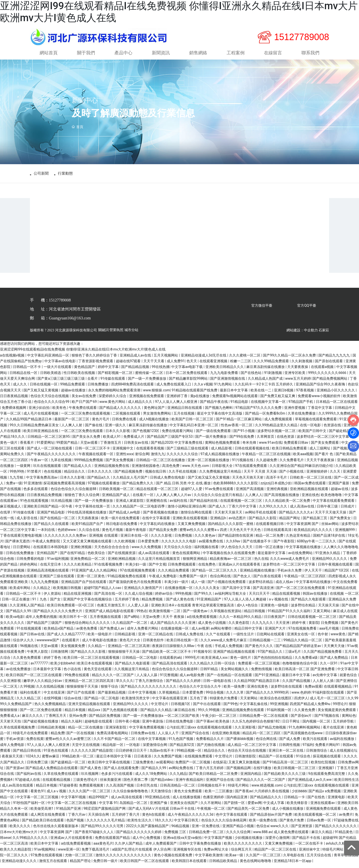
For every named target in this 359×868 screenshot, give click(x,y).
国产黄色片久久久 (259, 650)
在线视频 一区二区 (344, 597)
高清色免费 (171, 470)
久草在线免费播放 (302, 417)
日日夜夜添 (143, 760)
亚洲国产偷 (159, 807)
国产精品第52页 (182, 749)
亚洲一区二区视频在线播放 (209, 464)
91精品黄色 (344, 836)
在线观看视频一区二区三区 (241, 505)
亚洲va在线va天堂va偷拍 (183, 842)
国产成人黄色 (91, 772)
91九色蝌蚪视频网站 (305, 731)
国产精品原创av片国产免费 (271, 818)
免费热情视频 (262, 673)
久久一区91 (329, 667)
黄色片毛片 (101, 423)
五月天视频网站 (166, 359)
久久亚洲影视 (11, 685)
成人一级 (198, 586)
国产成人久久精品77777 (66, 638)
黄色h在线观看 (154, 818)
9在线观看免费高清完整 (327, 778)
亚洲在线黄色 (258, 691)
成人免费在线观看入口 (174, 388)
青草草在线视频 (346, 859)
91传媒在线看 (24, 516)
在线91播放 (263, 772)
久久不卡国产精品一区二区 (115, 743)
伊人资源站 (53, 597)
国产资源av (15, 772)
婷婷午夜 (299, 627)
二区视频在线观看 (127, 417)
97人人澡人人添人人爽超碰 (246, 603)
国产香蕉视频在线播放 (161, 516)
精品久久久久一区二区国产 (113, 679)
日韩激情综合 (317, 754)
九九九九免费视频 (45, 586)
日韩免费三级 (38, 766)
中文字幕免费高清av (42, 481)
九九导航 (17, 481)
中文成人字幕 (274, 807)
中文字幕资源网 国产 (303, 528)
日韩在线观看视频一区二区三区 (313, 621)
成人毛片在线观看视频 (41, 417)
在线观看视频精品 (338, 691)
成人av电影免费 (192, 679)
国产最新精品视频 (112, 696)
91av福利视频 (58, 563)
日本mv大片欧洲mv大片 (19, 836)
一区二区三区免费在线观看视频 (86, 417)
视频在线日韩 (156, 475)
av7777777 (40, 667)
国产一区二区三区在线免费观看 (301, 592)
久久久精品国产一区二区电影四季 (139, 510)
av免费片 (346, 818)
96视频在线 (29, 650)
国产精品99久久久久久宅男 (103, 830)
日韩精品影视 (125, 638)
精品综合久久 (75, 475)
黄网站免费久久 (13, 458)
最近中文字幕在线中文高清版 (220, 417)
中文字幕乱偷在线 (254, 708)
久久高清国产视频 (120, 789)
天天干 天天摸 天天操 (261, 475)
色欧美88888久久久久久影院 (236, 487)
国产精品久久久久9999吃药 (268, 696)
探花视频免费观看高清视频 (65, 487)
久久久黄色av (205, 539)
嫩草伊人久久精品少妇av (43, 685)
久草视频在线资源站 (226, 615)
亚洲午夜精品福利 (190, 784)
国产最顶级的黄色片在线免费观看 (135, 586)
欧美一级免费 (234, 691)
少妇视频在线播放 (249, 842)
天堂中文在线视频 (86, 749)
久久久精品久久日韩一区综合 (213, 667)
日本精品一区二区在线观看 (337, 406)
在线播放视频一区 (179, 592)
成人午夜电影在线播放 (100, 644)
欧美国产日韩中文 (313, 435)
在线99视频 (53, 702)
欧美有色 (60, 412)
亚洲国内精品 (251, 778)
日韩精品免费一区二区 (207, 836)
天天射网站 (249, 702)
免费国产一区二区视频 (193, 766)
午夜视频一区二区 (211, 812)
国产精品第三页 (315, 522)
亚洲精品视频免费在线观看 (243, 714)
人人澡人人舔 (147, 679)
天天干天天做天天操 (331, 516)
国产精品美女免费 (163, 534)
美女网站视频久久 (235, 673)
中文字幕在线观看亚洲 (170, 702)
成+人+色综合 (248, 609)
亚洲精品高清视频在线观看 (48, 574)
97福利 (308, 749)
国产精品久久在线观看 (52, 528)
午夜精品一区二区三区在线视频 (267, 458)
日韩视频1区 (181, 708)
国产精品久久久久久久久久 (336, 830)
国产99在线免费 (242, 440)
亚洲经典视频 (277, 493)
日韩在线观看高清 (278, 534)
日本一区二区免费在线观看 (187, 377)
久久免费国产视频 (168, 760)
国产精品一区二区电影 (102, 702)
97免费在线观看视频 (47, 859)
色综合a (263, 830)
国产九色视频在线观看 (121, 714)
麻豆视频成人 (11, 510)
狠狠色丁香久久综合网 (82, 499)
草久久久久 (125, 685)
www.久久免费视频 (147, 551)
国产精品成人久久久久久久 (121, 412)
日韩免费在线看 (125, 423)
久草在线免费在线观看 (61, 778)
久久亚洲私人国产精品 (27, 609)
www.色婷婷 (301, 696)
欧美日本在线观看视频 (95, 667)
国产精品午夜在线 (214, 406)
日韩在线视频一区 (44, 388)
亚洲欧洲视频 (81, 551)
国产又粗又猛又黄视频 (41, 394)
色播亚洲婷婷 (214, 801)
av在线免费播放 (19, 673)
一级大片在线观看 (58, 371)
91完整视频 (169, 679)
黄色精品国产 (85, 371)
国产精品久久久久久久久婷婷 (139, 836)
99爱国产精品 (67, 446)
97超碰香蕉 (68, 789)
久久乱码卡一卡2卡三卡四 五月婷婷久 (264, 388)
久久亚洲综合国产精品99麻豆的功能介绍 (302, 470)
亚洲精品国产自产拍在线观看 (84, 586)
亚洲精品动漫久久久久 (20, 865)
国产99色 (231, 708)
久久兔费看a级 (307, 661)
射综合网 (142, 458)
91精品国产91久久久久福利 (290, 615)
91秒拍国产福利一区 (29, 807)
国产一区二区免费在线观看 (41, 714)
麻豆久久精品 (322, 836)
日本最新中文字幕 (47, 673)
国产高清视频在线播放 (282, 499)
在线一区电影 (311, 429)
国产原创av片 (302, 720)
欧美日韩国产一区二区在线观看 (145, 865)
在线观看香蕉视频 (150, 452)
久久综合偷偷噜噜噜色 (131, 795)
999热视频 (184, 597)
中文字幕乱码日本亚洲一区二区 (194, 429)
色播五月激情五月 (111, 609)
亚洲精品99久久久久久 (330, 563)
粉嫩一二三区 (241, 365)
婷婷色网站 (29, 569)
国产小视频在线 (292, 475)
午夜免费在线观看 (83, 412)
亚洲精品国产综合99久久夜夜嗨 (321, 388)
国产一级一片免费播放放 (147, 382)
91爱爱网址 (46, 446)
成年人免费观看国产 (161, 847)
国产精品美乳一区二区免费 (249, 812)
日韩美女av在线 (137, 446)
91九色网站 (224, 388)
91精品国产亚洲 (69, 812)
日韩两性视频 (290, 749)
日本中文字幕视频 (142, 696)
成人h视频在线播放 (154, 423)
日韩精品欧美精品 (224, 865)
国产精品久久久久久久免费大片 (58, 615)
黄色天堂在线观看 (98, 673)
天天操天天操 (329, 609)
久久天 (335, 475)
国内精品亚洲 (237, 801)
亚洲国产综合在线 (196, 737)
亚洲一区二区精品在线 (156, 638)
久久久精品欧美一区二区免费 (288, 505)
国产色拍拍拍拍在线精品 (273, 661)
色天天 (192, 365)
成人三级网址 (320, 452)
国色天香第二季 (136, 784)
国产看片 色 (324, 458)
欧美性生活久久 (140, 824)
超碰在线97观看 (129, 365)
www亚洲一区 (69, 853)
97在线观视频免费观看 (138, 574)
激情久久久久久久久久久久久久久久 (124, 859)
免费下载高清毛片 (96, 853)
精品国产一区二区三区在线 (276, 853)
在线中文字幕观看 (156, 522)
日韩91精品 (210, 673)
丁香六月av (77, 818)
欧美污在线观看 (315, 743)
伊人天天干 (314, 574)
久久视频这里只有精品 (132, 673)
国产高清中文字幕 (237, 592)
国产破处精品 (340, 435)
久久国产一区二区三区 (264, 859)
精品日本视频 (75, 714)
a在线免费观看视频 (202, 621)
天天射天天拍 (11, 725)
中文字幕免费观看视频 (147, 731)
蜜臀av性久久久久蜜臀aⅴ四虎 (204, 534)
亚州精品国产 (47, 557)
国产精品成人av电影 (125, 516)
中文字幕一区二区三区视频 (38, 801)
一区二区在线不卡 (310, 847)
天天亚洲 (283, 627)
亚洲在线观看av (323, 807)
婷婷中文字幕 (109, 371)
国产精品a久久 (99, 481)
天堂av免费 (152, 621)
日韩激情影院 (246, 760)
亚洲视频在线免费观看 (147, 400)
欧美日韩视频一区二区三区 (295, 772)
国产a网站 (132, 621)
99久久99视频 (209, 714)
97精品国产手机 (301, 406)
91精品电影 (240, 406)
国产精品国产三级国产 (45, 627)
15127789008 (302, 37)
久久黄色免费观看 (27, 661)
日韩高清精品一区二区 (178, 789)
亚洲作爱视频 (295, 412)
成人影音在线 (27, 522)
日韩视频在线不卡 (212, 789)
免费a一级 (14, 487)
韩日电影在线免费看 (122, 528)
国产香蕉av (244, 795)
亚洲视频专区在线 (188, 853)
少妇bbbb (299, 795)
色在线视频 (53, 475)
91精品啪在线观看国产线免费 (195, 394)
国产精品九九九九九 (334, 359)
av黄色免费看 (87, 632)
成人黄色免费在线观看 (292, 836)
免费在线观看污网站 (178, 435)
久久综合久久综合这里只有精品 (219, 499)
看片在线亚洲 (334, 731)
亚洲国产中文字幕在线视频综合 (88, 603)
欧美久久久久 (20, 830)
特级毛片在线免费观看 (31, 737)
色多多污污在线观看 (117, 778)
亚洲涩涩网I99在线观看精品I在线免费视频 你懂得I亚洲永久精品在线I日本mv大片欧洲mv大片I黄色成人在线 (83, 354)
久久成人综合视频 (139, 597)
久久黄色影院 (239, 627)
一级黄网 (24, 470)
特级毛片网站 (239, 789)
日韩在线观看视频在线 (252, 452)
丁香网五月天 (56, 720)
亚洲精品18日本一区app (293, 865)
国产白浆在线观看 (268, 580)
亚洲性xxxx (125, 458)
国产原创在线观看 (329, 365)
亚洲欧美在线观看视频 (190, 522)
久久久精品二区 (29, 702)
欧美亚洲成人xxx (215, 661)
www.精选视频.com (267, 789)
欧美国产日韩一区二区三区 (193, 423)
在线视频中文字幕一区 (269, 406)
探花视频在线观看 (327, 760)
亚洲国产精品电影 (51, 516)
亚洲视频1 (327, 772)
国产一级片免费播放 (211, 440)
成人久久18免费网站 (151, 778)
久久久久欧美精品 (78, 569)
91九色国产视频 (181, 743)
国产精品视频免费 (129, 475)
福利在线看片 (31, 696)
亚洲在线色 (310, 499)
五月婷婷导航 (344, 725)
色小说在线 (73, 673)
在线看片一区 (143, 499)
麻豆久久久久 (33, 720)
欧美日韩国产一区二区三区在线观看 (34, 679)
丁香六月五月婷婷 (210, 772)
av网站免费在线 (181, 772)
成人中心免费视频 (147, 842)
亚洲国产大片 (276, 632)
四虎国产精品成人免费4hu (311, 708)
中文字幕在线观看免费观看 (334, 505)
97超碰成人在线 (28, 784)
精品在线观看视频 (287, 597)
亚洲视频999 (345, 534)
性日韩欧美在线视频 (80, 377)
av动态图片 (238, 522)
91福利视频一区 (280, 714)
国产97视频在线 (327, 720)
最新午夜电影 (136, 534)
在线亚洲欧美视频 (226, 737)
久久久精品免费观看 (174, 574)
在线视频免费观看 (199, 760)
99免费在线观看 (77, 679)
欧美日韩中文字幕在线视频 (109, 766)
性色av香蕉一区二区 (237, 429)
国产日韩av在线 (33, 638)
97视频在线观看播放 (104, 487)
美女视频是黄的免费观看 (337, 714)
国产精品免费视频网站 (330, 382)
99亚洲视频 (279, 708)
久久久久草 (235, 696)
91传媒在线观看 (113, 382)
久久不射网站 (211, 807)
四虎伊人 (301, 702)
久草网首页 (266, 440)
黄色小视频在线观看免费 (173, 859)
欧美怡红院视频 (323, 766)
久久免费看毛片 (292, 464)
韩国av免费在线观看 (310, 487)
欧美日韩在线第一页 (183, 644)
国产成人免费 (290, 743)
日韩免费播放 (98, 388)
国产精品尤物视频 (272, 731)
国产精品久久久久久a (296, 516)
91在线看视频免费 (109, 569)
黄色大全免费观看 (188, 795)
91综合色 (304, 760)
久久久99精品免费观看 (272, 365)
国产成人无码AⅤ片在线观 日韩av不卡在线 (162, 812)
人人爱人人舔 (138, 609)
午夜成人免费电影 (163, 580)
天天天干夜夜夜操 (321, 464)
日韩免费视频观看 (182, 569)
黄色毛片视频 (113, 534)
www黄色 (338, 638)
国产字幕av (205, 725)
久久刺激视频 (302, 365)
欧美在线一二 (261, 394)
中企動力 (311, 334)
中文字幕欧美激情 (209, 859)
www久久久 (280, 830)
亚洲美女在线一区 (301, 638)
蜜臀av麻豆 (51, 760)
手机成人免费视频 (229, 650)
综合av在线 (73, 702)
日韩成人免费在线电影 (168, 481)
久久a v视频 (203, 388)
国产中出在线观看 (207, 708)
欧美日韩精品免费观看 (290, 452)
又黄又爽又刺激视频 (244, 766)
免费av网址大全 (216, 853)
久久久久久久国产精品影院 (92, 754)
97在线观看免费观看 (251, 470)
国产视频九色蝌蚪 (219, 412)
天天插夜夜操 (88, 522)
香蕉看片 (27, 446)
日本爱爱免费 (148, 545)
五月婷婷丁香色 (127, 603)
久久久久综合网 (239, 836)
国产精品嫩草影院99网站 (189, 382)
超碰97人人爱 (192, 493)
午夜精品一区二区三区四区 (305, 580)
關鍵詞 (103, 334)
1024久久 (33, 760)
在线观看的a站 (171, 661)
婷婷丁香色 (53, 661)
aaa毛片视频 (329, 632)
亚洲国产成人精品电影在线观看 (110, 615)
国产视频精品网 (239, 772)
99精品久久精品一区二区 (303, 644)
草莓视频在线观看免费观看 (316, 423)
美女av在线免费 (84, 400)
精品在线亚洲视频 (78, 597)
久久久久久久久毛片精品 (106, 824)
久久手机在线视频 (183, 475)
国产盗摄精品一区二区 (68, 766)
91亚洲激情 (33, 487)
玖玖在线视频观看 (47, 470)
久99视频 (27, 691)
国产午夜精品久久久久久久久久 (52, 458)
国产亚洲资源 (302, 830)
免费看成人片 (134, 440)
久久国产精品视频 (297, 685)
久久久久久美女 (208, 592)
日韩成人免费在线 (190, 638)
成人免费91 (176, 365)
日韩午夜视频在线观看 (336, 569)
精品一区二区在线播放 (86, 731)
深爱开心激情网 (278, 842)
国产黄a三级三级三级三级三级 (61, 382)
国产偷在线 (94, 429)
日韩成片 (348, 510)
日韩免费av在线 (143, 737)
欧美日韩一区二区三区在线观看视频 (92, 661)
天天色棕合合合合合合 (112, 551)
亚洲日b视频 (284, 394)
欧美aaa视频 (303, 458)
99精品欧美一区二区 (78, 760)
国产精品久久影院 (263, 522)
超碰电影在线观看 (99, 725)
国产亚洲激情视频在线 (228, 382)
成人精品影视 (222, 452)
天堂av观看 (90, 446)
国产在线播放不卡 (257, 545)
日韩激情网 (60, 656)
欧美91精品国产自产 (88, 528)
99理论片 (340, 708)
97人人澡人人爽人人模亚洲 (177, 406)
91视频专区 (202, 656)
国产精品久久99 (19, 615)
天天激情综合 (161, 795)
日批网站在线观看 (271, 638)
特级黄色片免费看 (224, 702)
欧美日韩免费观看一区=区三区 (71, 609)
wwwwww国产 (48, 644)
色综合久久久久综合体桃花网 (224, 824)
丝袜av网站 (331, 528)
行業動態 (68, 177)
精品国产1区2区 (337, 574)
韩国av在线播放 (315, 597)
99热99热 (17, 475)
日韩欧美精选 (51, 377)
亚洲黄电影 (337, 801)
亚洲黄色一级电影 (275, 609)
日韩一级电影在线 (218, 685)
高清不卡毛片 (277, 481)
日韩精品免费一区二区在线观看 (264, 720)
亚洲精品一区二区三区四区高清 (89, 685)
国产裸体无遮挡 (18, 545)
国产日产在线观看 (81, 696)
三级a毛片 (293, 656)
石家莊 (324, 334)
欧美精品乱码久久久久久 (314, 534)
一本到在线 (46, 534)
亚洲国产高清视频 (250, 493)
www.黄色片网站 (113, 406)
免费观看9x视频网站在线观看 (235, 400)
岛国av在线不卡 (162, 754)
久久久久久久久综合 (183, 458)
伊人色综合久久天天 (237, 551)
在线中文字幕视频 (152, 743)
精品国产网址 (290, 522)
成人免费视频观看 (279, 423)
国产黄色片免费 (292, 824)
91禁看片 (35, 475)
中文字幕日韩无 (187, 824)
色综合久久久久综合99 (52, 406)
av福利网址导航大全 (231, 597)
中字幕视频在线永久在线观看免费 (229, 557)
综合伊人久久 (24, 644)
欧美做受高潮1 (42, 812)
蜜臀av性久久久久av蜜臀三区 (69, 743)
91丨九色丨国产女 (47, 603)
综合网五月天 (242, 853)
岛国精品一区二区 (134, 807)
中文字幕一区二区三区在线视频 (72, 807)
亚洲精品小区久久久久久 (336, 394)
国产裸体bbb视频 (240, 743)
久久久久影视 (162, 539)
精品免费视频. (153, 603)
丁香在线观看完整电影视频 (21, 539)
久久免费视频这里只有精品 (221, 475)
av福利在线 (179, 505)
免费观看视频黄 (92, 789)
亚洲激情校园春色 (146, 470)
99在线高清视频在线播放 (87, 516)
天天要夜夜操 (298, 371)
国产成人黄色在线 (180, 603)
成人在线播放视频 (187, 801)
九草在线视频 (61, 464)
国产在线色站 (251, 377)
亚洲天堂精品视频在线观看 (90, 708)
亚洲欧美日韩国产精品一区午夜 (48, 510)
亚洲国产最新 (339, 487)
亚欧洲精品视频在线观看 (310, 493)
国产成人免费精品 (334, 661)
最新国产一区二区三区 (72, 423)
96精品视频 (181, 830)
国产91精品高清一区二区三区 (286, 766)
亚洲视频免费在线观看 (324, 812)
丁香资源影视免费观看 (96, 365)
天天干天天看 (154, 365)
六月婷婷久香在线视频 (272, 795)
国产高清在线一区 (109, 597)
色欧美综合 (97, 557)
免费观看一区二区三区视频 (259, 667)
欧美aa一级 (235, 859)
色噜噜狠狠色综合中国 (300, 667)
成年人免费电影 (13, 749)
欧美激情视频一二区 (165, 615)
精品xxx (94, 714)
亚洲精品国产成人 (116, 499)
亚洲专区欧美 (295, 377)
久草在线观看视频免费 (18, 731)
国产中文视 (157, 569)
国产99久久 (204, 597)
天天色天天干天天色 (245, 534)
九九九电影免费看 (224, 377)
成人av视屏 (200, 632)
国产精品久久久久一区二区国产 (261, 784)
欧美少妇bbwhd (63, 667)
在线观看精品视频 (57, 784)
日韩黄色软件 (154, 644)
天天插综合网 (99, 818)
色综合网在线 (221, 580)
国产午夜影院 (284, 545)
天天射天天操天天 (229, 516)
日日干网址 (291, 725)
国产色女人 (242, 580)
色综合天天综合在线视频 (50, 400)
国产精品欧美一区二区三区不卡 (167, 656)
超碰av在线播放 (74, 394)
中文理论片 (160, 708)
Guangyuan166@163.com (70, 322)
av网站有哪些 (222, 632)
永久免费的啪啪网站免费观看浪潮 (115, 394)
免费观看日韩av (296, 446)
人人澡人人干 (169, 737)
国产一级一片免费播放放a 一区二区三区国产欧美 (162, 720)
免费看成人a (10, 720)
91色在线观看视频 (35, 505)
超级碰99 (330, 842)
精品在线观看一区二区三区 (158, 493)
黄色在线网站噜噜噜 (256, 865)
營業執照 (116, 334)
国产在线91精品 (73, 557)
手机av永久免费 (290, 574)
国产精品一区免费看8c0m (266, 417)
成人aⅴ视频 (57, 795)
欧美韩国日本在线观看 (190, 865)
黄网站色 (349, 720)
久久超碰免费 (267, 464)
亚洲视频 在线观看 (104, 539)
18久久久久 (163, 824)
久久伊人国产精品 (129, 847)
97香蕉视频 (305, 394)
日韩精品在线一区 (24, 377)
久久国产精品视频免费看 (323, 656)
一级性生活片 (244, 638)
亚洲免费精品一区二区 (88, 563)
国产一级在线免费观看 (214, 435)
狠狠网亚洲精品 (195, 563)
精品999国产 (99, 801)
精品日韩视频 (255, 615)
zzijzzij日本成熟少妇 (277, 487)
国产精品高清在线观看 (170, 667)
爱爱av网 (255, 807)
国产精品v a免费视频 (325, 795)
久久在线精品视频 (50, 691)
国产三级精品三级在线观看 (188, 452)
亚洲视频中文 (123, 452)
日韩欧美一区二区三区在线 (311, 481)
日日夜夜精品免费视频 (45, 499)
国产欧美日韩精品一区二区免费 (214, 778)
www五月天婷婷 (298, 382)
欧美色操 (223, 725)
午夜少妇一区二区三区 (220, 720)
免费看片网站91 (328, 749)
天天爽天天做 (334, 650)
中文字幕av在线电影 (61, 365)
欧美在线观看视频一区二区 (316, 818)
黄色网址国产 (155, 412)
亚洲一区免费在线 (206, 830)
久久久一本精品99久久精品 (241, 621)
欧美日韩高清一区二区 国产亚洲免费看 (305, 673)
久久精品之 (42, 592)
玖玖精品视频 (62, 505)
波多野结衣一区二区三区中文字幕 (323, 440)
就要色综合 (349, 679)
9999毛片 (192, 661)
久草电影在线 (294, 859)
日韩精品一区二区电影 (140, 661)
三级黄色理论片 (86, 784)
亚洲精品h (219, 522)
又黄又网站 (322, 615)
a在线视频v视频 (13, 359)
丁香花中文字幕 (320, 412)
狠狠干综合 (110, 691)
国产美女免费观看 (325, 446)
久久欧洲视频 (125, 545)
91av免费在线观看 (220, 493)
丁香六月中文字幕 (243, 510)
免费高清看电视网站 (113, 737)
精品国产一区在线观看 (276, 760)
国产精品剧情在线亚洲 (236, 539)
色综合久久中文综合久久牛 (201, 691)
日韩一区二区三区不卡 (93, 452)
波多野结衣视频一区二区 (277, 435)
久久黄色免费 (305, 714)
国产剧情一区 (235, 807)
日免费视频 (184, 539)
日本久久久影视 (118, 435)
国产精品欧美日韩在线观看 (43, 824)
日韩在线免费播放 (20, 557)
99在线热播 (161, 371)
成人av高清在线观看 (154, 557)
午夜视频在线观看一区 (96, 458)
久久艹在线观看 (219, 638)
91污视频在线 (243, 464)
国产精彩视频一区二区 (116, 377)
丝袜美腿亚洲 (111, 784)
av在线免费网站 (301, 557)
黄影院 (314, 627)
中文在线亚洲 (54, 696)
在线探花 (220, 766)
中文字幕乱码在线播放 (158, 528)
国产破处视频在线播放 (41, 725)
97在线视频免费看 (303, 632)
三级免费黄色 (143, 766)
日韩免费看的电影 (31, 563)
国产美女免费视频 (120, 464)
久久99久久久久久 (274, 510)
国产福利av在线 (29, 778)
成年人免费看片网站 (143, 632)
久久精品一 (97, 650)
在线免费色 (207, 569)
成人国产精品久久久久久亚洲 (173, 627)
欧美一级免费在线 (263, 824)
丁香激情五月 (111, 446)
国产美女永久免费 (87, 440)
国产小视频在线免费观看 (227, 586)
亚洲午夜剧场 (153, 725)
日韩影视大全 (223, 470)
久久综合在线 (89, 534)
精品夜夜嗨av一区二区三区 (231, 563)
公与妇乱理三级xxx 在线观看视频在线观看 (200, 731)
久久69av (234, 545)
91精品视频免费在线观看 (127, 580)
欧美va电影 (15, 621)
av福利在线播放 (343, 743)
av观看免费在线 (211, 545)
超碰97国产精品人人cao (103, 592)
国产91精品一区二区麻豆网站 (239, 423)
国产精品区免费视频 (105, 720)
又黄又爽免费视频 (192, 528)
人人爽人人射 (72, 429)
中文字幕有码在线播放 (314, 586)
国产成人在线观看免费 (122, 772)
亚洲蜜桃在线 (157, 505)
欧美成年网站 (20, 592)
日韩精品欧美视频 (52, 731)
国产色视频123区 (146, 435)
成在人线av (285, 586)
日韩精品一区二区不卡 (24, 597)
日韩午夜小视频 (128, 725)
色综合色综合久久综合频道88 (74, 493)
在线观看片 (71, 644)
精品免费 (58, 737)
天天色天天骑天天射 (248, 481)
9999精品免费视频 (89, 464)
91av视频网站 (45, 853)
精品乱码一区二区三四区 (262, 737)
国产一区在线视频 (81, 737)
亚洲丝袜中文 (310, 853)
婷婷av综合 (164, 597)
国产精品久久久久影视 (88, 656)
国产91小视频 (244, 435)
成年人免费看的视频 (42, 621)
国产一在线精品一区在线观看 (230, 679)
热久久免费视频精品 (50, 708)
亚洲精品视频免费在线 (112, 470)
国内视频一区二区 (317, 725)
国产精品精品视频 (135, 371)
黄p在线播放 (200, 400)
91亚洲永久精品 (328, 557)
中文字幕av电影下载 (187, 371)
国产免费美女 (341, 522)
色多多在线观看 (36, 493)
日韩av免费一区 (319, 824)
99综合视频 (215, 696)
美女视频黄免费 (73, 650)
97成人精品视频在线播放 (220, 458)
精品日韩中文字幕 (249, 632)
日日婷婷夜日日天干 (132, 754)
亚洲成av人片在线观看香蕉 (240, 569)
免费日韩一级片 (106, 865)
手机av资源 (15, 743)
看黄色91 (38, 795)
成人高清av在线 (303, 510)
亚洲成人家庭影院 (130, 505)
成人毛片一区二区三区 (328, 702)
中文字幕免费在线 (189, 446)
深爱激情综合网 (155, 749)
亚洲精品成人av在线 (136, 359)
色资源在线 (333, 429)
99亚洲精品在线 (158, 801)
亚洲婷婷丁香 (177, 400)
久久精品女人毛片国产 (131, 481)
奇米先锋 (250, 446)
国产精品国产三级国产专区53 (170, 440)
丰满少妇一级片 (177, 586)
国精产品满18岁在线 (329, 539)
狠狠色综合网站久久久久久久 (88, 627)
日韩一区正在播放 (270, 551)
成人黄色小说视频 (212, 627)
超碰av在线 (340, 493)
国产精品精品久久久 (266, 801)
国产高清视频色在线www (304, 737)
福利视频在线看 (207, 551)
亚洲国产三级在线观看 (57, 580)
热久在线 (261, 563)
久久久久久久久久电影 (179, 545)
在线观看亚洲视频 (214, 365)
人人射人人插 (323, 685)
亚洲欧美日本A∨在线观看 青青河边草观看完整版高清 (193, 609)
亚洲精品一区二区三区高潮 (129, 650)
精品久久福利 (72, 725)
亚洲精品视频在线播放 (258, 574)
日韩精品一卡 (295, 801)
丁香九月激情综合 (149, 685)
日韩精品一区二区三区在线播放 (161, 464)
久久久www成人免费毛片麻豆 (224, 644)
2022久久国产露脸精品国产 (148, 830)
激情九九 (158, 458)
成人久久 (20, 388)
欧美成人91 (112, 440)
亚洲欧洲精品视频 (122, 563)
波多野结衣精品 (261, 586)
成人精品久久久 (140, 406)
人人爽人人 (254, 499)
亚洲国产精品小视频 (238, 830)
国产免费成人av (112, 632)
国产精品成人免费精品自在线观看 (52, 772)
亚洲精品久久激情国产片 (143, 592)
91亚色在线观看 (56, 754)
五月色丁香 (199, 702)
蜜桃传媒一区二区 (149, 377)
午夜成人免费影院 (46, 545)
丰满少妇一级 (136, 569)
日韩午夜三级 (328, 510)
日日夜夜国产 (275, 621)
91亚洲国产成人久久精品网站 (95, 574)
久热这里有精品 (299, 539)
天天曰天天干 (260, 597)
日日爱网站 (22, 551)
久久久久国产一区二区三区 (90, 795)
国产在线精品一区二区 (58, 522)
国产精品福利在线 (204, 505)
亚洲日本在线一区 (135, 539)
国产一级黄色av (196, 615)
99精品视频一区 (189, 754)
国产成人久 (218, 510)
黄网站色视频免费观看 (223, 446)
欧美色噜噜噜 (332, 499)
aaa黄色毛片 (103, 847)
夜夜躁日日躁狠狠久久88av (174, 650)
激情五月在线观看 (53, 865)
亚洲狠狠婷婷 (317, 475)
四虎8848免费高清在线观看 (133, 388)
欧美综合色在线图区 (276, 702)
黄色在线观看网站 (187, 557)
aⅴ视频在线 (279, 603)
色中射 (323, 638)
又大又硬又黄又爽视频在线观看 (88, 545)
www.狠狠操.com (157, 394)
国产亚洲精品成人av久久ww (310, 784)
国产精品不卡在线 (307, 842)
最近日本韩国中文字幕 (114, 760)
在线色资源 (286, 440)
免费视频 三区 (176, 836)
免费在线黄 (35, 743)
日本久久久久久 (100, 475)
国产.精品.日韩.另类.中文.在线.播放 (184, 487)
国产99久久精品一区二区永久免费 (290, 359)
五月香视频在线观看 (106, 621)
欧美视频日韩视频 (67, 592)
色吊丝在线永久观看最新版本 (56, 830)
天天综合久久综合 (178, 551)
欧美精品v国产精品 (59, 632)
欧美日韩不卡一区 (74, 621)
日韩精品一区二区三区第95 (49, 440)
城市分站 (131, 334)
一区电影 (133, 749)
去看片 (93, 382)
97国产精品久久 (270, 656)
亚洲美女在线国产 (184, 807)
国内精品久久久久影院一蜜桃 (231, 528)
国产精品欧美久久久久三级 (285, 778)
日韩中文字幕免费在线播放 (201, 847)
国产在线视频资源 (122, 557)
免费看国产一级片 (194, 580)
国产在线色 (316, 801)
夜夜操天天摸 (13, 760)
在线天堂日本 (51, 569)
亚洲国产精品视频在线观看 (234, 656)
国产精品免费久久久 (138, 487)
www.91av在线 (270, 446)
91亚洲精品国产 (210, 603)
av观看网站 (165, 766)
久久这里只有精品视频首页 (159, 563)
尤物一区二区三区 (79, 859)
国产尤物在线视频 (211, 749)
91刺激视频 (273, 377)
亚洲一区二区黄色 (91, 580)
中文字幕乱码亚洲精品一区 (48, 359)
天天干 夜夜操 (174, 621)
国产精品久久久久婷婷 (184, 685)
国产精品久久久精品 (156, 714)
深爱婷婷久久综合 (113, 400)
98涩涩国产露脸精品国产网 (105, 812)
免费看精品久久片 (210, 743)
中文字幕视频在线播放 (304, 551)
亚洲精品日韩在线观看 (185, 412)
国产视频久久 (344, 452)
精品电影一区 (113, 749)
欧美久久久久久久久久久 (243, 847)
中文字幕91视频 (74, 801)
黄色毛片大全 (130, 644)
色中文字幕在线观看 (232, 818)
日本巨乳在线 (147, 789)
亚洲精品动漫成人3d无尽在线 (204, 359)
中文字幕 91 (108, 807)
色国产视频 (75, 824)
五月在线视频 (184, 417)
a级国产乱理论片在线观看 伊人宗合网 (142, 853)
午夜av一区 (40, 464)
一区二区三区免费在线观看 (82, 435)
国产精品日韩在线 (27, 754)
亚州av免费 (78, 720)
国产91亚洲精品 (267, 679)
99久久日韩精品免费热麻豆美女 (35, 429)
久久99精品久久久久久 (31, 842)
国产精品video (162, 784)
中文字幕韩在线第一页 (93, 510)
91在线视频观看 (29, 632)
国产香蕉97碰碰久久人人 (95, 836)
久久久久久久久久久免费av (66, 539)
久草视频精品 (169, 696)
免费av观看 (313, 691)
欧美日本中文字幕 (45, 847)
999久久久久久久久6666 (328, 377)
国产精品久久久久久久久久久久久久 (149, 691)
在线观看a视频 (323, 371)
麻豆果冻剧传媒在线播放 (266, 371)
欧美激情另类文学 (136, 702)
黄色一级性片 (241, 661)
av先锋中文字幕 (325, 679)
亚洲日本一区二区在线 (286, 754)
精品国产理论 (81, 865)
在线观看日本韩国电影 (51, 551)
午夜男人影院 (38, 656)
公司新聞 (42, 177)
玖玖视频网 (90, 778)
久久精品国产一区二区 (130, 627)
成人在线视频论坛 (344, 754)
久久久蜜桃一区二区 (245, 359)
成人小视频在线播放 (288, 812)
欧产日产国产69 (85, 406)
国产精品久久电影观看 (309, 603)
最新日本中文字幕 (234, 394)
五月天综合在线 (319, 859)
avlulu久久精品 (338, 847)
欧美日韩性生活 (347, 784)
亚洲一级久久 (116, 429)
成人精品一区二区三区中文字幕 (252, 749)
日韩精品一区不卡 (27, 371)
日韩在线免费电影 (180, 725)
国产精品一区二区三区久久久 (215, 574)
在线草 (6, 516)
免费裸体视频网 (14, 412)
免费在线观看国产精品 (113, 842)
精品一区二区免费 (270, 539)
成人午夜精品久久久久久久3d (191, 818)
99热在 (142, 615)
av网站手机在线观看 (261, 516)
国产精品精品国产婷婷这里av (299, 650)
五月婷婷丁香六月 (126, 818)
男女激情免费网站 (157, 417)
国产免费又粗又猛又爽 (278, 400)
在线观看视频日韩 (270, 528)
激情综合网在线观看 (197, 516)
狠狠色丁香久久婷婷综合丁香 (95, 359)
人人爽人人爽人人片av (174, 499)
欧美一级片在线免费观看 (121, 522)
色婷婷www (67, 534)
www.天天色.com (196, 470)
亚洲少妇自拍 (40, 412)
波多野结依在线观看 (287, 691)
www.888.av (263, 836)
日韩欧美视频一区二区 (117, 493)
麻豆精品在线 (185, 714)
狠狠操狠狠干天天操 (124, 656)
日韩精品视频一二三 (265, 644)
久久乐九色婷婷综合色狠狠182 (256, 725)
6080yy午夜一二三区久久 (317, 545)
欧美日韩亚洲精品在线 (41, 435)
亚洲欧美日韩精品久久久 (225, 371)
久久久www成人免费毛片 (290, 563)
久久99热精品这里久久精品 (277, 429)
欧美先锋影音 (298, 807)
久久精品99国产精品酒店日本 (29, 423)
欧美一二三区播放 (219, 795)
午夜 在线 (205, 650)
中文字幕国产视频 (219, 842)
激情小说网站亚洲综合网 (187, 510)
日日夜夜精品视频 (14, 400)
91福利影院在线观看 (329, 696)
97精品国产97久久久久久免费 (259, 412)
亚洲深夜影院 (116, 731)
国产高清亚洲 (264, 592)
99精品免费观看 (73, 388)
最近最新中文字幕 (272, 557)
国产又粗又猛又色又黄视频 (209, 481)
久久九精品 (178, 778)
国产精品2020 (162, 446)
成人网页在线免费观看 (48, 818)
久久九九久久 (263, 627)
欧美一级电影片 (100, 638)
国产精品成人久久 (78, 470)
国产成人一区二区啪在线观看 (50, 452)
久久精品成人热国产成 (266, 382)
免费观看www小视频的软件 (319, 400)
